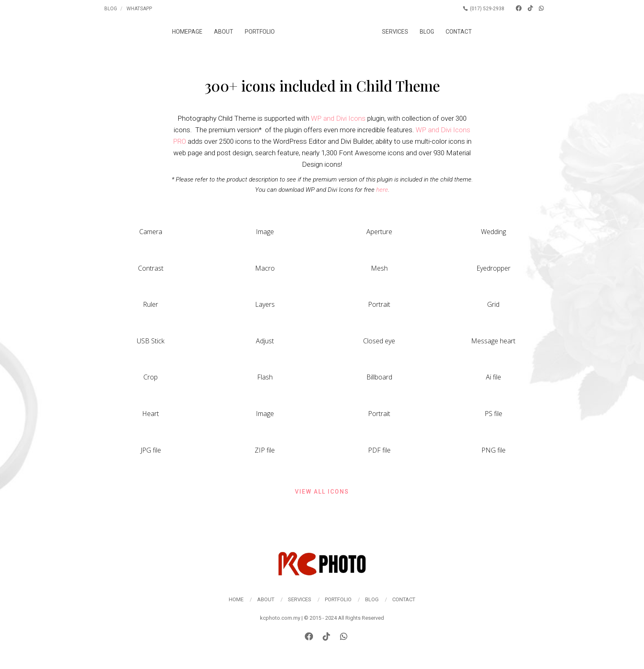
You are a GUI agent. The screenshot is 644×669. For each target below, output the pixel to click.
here (382, 190)
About (219, 32)
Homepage (182, 32)
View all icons (322, 492)
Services (400, 32)
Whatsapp (139, 9)
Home (236, 599)
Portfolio (255, 32)
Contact (464, 32)
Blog (111, 9)
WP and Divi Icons (338, 118)
